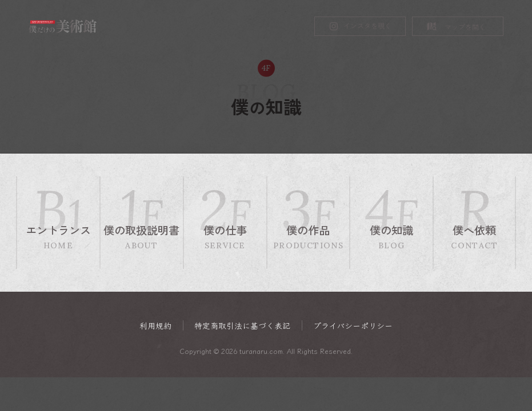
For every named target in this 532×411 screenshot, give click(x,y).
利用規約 (155, 326)
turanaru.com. (262, 351)
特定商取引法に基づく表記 (242, 326)
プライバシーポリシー (353, 326)
